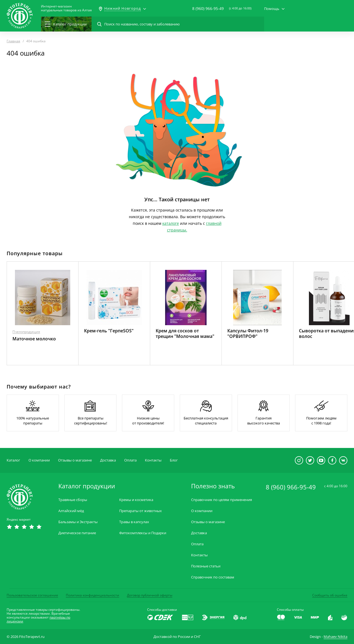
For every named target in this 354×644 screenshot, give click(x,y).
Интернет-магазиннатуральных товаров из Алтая (66, 8)
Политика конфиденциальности (93, 595)
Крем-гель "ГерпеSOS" (109, 331)
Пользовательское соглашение (32, 595)
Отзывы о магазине (75, 460)
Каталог (13, 460)
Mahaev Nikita (335, 637)
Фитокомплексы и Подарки (143, 533)
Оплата (130, 460)
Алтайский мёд (71, 511)
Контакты (153, 460)
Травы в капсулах (134, 522)
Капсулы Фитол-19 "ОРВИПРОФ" (248, 333)
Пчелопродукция (26, 332)
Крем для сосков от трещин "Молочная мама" (185, 333)
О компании (39, 460)
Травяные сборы (73, 500)
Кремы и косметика (136, 500)
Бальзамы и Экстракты (78, 522)
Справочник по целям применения (222, 500)
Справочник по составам (213, 577)
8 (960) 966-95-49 (208, 8)
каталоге (171, 223)
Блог (174, 460)
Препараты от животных (140, 511)
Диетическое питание (77, 533)
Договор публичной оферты (150, 595)
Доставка (108, 460)
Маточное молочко (34, 339)
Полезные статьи (206, 566)
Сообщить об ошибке (330, 595)
